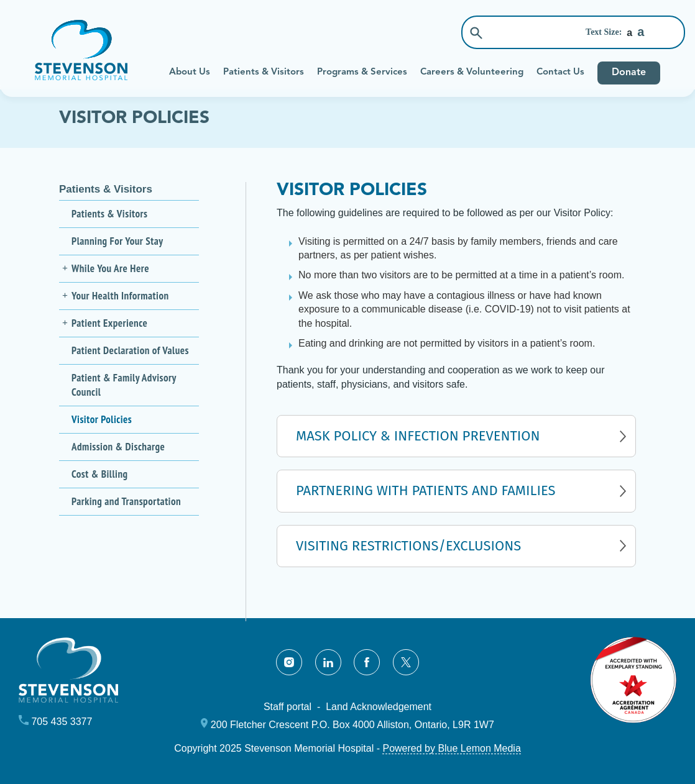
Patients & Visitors (264, 72)
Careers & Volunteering (472, 72)
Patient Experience (109, 323)
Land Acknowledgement (379, 707)
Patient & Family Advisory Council (124, 385)
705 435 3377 (62, 722)
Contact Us (560, 72)
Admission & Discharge (118, 447)
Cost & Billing (100, 474)
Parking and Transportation (126, 501)
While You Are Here (110, 268)
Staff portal (288, 707)
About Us (190, 72)
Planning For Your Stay (117, 241)
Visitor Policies (102, 419)
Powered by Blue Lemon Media (451, 748)
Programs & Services (362, 72)
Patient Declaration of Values (130, 350)
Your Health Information (120, 296)
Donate (629, 73)
